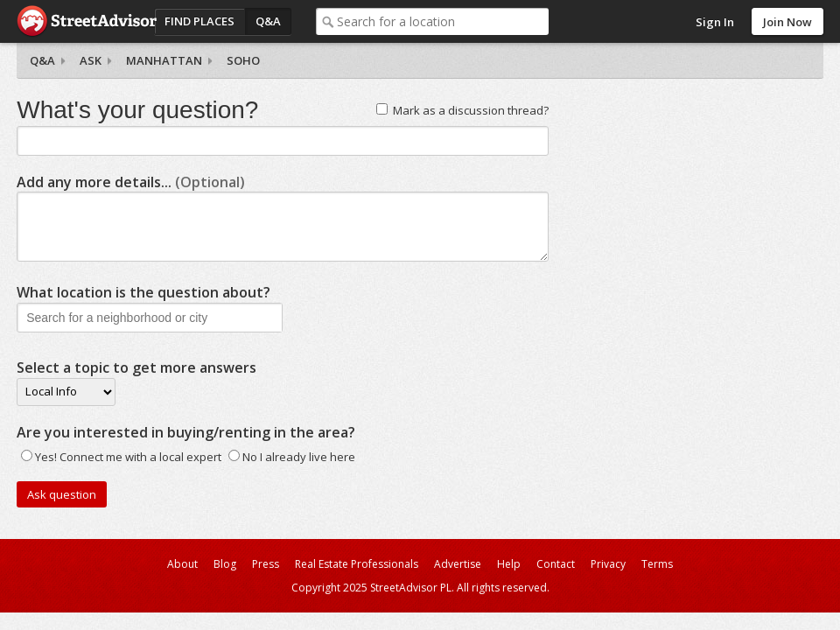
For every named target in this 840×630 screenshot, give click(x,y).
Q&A (268, 21)
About (182, 564)
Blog (225, 564)
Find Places (199, 21)
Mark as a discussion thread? (471, 110)
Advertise (458, 564)
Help (509, 564)
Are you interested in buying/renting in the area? (186, 432)
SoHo (243, 60)
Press (266, 564)
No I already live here (299, 457)
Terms (657, 564)
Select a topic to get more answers (136, 367)
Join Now (787, 22)
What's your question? (137, 110)
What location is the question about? (143, 292)
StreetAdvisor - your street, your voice (87, 21)
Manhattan (164, 60)
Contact (556, 564)
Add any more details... (131, 182)
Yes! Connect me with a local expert (128, 457)
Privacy (608, 564)
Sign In (715, 22)
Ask (91, 60)
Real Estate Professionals (357, 564)
